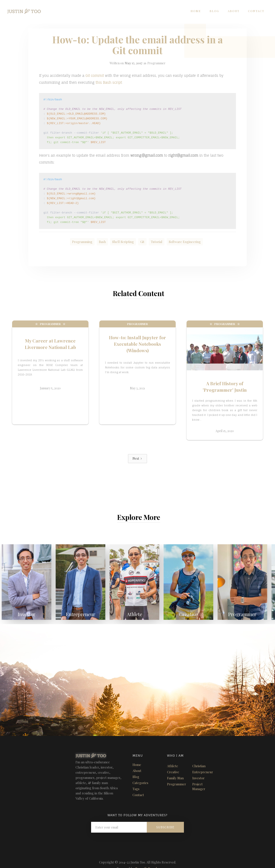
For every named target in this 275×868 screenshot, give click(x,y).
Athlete (173, 756)
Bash (102, 242)
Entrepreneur (203, 762)
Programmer (156, 63)
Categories (140, 773)
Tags (136, 779)
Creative (173, 762)
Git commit (95, 76)
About (234, 11)
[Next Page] (137, 449)
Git (142, 242)
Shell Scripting (123, 242)
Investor (198, 769)
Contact (256, 11)
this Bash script (109, 82)
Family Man (175, 769)
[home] (21, 10)
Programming (82, 242)
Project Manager (199, 777)
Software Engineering (185, 242)
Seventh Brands (147, 859)
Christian (199, 756)
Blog (214, 11)
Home (196, 11)
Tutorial (157, 242)
